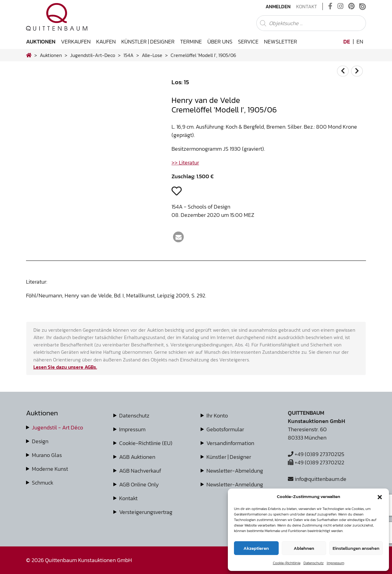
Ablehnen (304, 548)
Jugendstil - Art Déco (57, 427)
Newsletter (281, 42)
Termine (191, 42)
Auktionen (41, 42)
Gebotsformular (225, 429)
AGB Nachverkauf (140, 471)
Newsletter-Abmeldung (235, 471)
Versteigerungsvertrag (146, 512)
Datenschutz (314, 563)
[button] (380, 497)
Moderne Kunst (50, 469)
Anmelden (278, 6)
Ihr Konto (217, 415)
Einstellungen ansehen (356, 548)
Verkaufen (76, 42)
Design (40, 441)
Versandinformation (230, 443)
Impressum (335, 563)
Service (248, 42)
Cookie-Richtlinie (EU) (146, 443)
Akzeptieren (256, 548)
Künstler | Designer (148, 42)
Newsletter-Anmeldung (235, 484)
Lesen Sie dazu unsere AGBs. (65, 367)
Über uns (220, 42)
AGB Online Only (139, 484)
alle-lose (152, 55)
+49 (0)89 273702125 (316, 454)
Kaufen (106, 42)
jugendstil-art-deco (93, 55)
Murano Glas (47, 455)
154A (128, 55)
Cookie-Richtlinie (287, 563)
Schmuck (43, 483)
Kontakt (307, 6)
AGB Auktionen (137, 457)
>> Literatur (185, 162)
